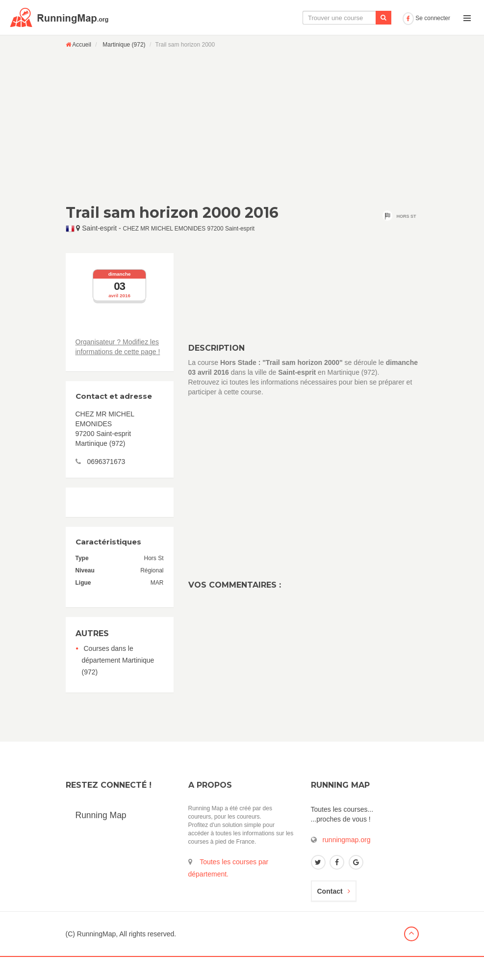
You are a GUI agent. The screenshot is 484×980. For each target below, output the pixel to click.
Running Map (101, 838)
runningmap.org (346, 863)
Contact (334, 914)
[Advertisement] (242, 149)
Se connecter (426, 41)
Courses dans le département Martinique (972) (118, 683)
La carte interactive (236, 41)
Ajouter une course (365, 41)
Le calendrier (301, 41)
